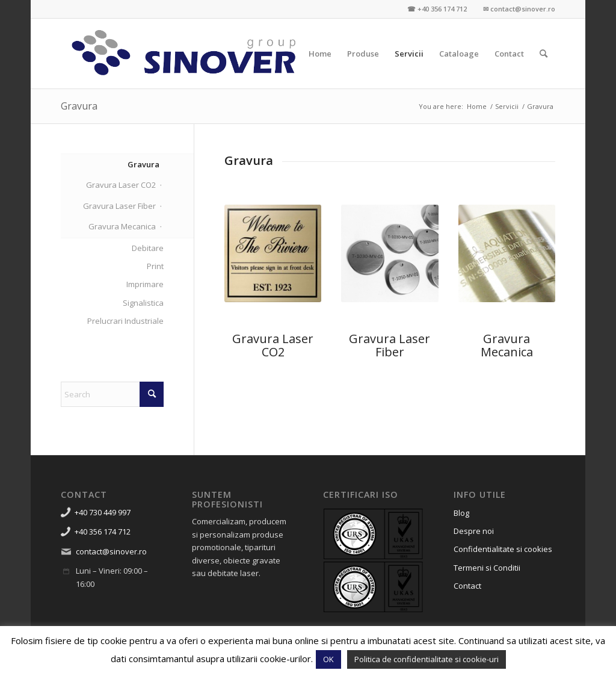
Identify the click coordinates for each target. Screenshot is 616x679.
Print (155, 266)
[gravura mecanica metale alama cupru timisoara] (507, 254)
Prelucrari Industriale (125, 321)
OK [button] (328, 659)
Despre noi (474, 531)
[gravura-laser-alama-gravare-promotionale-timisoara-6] (273, 253)
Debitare (148, 248)
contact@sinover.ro (111, 551)
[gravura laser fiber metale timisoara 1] (390, 253)
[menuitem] (320, 54)
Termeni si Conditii (487, 568)
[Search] (544, 54)
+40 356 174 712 (103, 532)
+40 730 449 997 (103, 512)
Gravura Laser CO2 (121, 185)
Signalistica (143, 303)
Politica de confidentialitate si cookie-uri (427, 659)
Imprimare (145, 284)
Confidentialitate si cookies (503, 549)
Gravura (79, 106)
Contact (467, 586)
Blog (461, 513)
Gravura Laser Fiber (390, 345)
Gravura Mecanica (507, 345)
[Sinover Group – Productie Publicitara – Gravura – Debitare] (184, 54)
